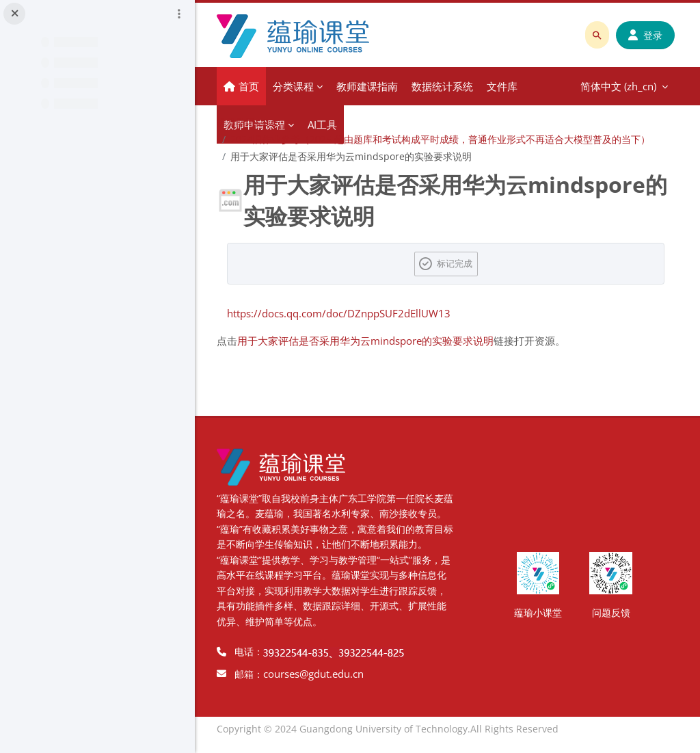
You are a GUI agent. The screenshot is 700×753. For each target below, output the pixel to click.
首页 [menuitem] (252, 86)
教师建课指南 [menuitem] (371, 86)
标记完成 (457, 263)
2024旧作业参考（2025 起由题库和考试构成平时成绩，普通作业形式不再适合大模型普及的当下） (444, 139)
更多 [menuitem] (500, 86)
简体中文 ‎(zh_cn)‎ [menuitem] (571, 86)
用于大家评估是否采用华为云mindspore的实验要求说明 (369, 341)
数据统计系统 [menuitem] (446, 86)
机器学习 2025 (252, 122)
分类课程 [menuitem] (297, 86)
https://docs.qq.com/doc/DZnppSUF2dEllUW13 (342, 313)
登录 (645, 35)
